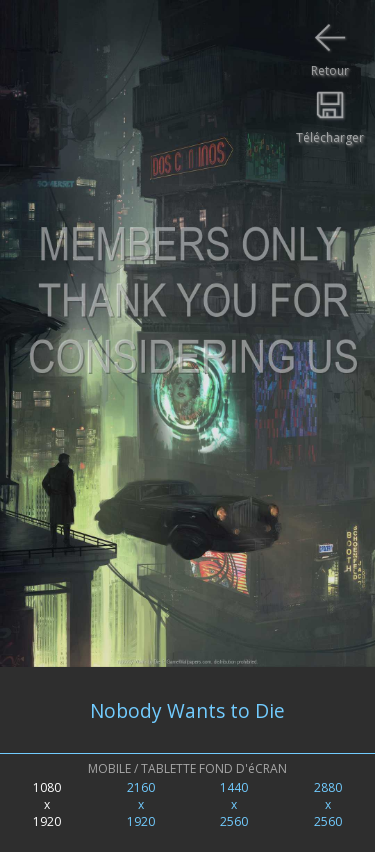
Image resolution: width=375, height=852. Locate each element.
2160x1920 (141, 804)
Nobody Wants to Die (187, 710)
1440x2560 (234, 804)
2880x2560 (328, 804)
